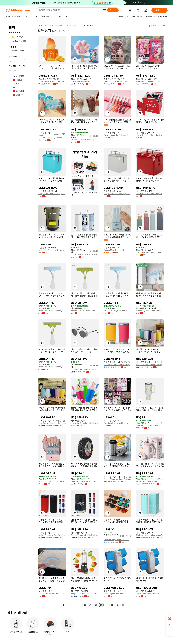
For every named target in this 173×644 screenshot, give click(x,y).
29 (101, 605)
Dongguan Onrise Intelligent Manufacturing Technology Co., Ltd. (52, 250)
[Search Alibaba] (70, 10)
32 (117, 605)
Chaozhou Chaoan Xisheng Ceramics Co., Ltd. (85, 140)
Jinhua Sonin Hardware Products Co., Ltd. (85, 255)
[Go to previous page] (63, 605)
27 (90, 605)
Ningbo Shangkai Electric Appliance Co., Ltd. (85, 594)
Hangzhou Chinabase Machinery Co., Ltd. (85, 481)
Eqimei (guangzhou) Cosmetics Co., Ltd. (117, 135)
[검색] (113, 10)
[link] (169, 618)
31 (112, 605)
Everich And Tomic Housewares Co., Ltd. (150, 481)
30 (107, 605)
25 (79, 605)
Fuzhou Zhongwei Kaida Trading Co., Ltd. (117, 479)
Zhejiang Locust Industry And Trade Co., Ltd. (150, 535)
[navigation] (21, 316)
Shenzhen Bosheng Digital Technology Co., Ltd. (150, 425)
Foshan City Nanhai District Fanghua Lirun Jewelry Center (52, 594)
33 (123, 605)
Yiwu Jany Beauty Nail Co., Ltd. (116, 423)
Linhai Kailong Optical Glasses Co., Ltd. (85, 369)
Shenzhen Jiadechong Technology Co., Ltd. (85, 423)
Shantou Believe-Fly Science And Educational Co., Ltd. (52, 138)
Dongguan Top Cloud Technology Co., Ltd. (52, 481)
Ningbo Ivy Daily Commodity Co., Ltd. (52, 311)
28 (96, 605)
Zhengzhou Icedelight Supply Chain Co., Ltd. (52, 81)
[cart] (138, 11)
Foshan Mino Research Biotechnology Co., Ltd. (117, 250)
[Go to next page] (139, 605)
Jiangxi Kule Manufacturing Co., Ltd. (150, 135)
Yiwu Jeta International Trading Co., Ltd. (117, 365)
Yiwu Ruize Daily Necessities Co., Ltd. (150, 252)
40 (134, 605)
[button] (104, 10)
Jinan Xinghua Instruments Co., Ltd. (117, 594)
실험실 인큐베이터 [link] (88, 26)
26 (85, 605)
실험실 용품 (71, 26)
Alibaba (40, 26)
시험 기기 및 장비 (55, 26)
